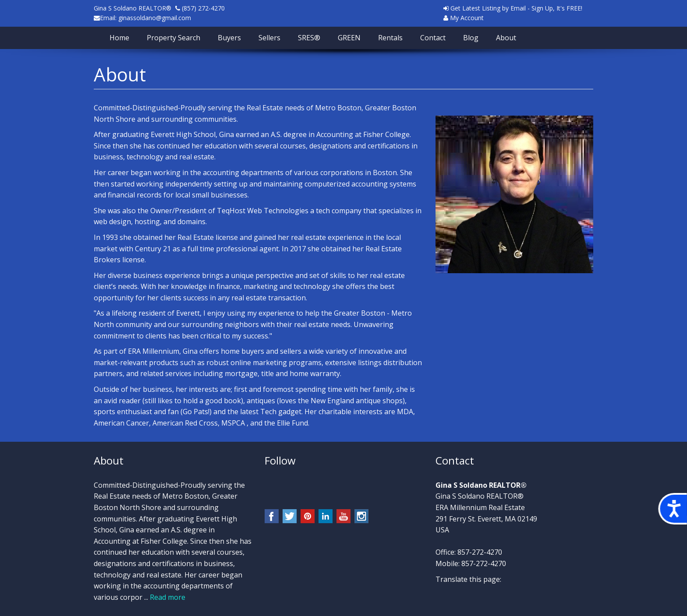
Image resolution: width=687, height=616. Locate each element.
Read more (168, 597)
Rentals (390, 38)
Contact (433, 38)
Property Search (174, 38)
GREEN (349, 38)
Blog (471, 38)
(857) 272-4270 (202, 8)
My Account (464, 18)
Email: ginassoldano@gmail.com (145, 18)
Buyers (229, 38)
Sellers (269, 38)
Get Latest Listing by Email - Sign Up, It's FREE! (513, 8)
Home (119, 38)
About (506, 38)
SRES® (309, 38)
